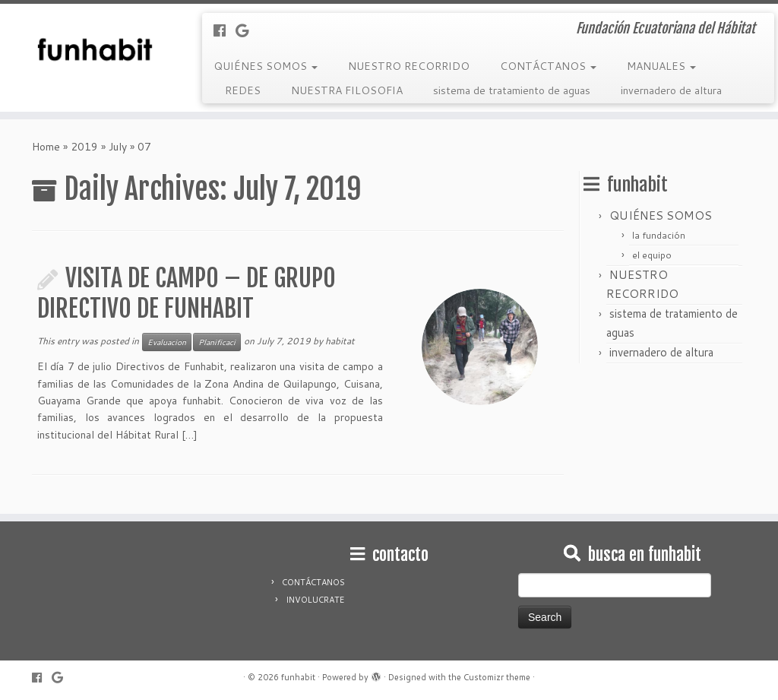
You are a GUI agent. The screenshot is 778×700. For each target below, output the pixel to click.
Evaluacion (167, 342)
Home (46, 147)
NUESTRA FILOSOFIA (347, 90)
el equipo (652, 255)
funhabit (298, 677)
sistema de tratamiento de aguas (512, 90)
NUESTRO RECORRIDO (409, 66)
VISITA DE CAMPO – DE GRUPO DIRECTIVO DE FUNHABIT (187, 293)
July (118, 147)
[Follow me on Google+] (247, 30)
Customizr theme (497, 677)
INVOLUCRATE (315, 600)
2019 (84, 147)
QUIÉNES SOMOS (266, 66)
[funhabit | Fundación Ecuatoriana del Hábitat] (91, 49)
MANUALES (661, 66)
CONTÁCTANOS (548, 66)
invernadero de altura (671, 90)
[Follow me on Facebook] (225, 30)
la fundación (659, 235)
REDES (243, 90)
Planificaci (217, 342)
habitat (340, 341)
